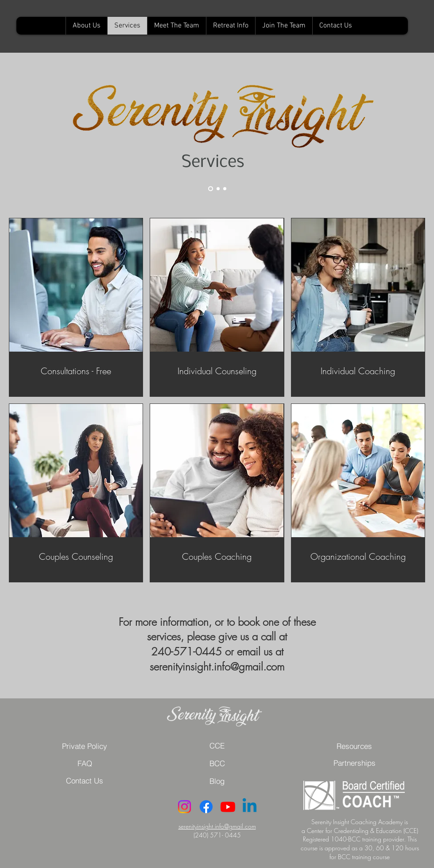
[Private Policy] (85, 746)
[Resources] (354, 746)
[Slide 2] (218, 189)
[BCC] (217, 763)
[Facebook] (206, 807)
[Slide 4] (225, 189)
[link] (76, 371)
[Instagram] (184, 807)
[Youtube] (228, 807)
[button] (85, 763)
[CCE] (217, 746)
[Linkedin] (250, 807)
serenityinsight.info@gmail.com (217, 826)
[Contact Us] (85, 781)
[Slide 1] (211, 189)
